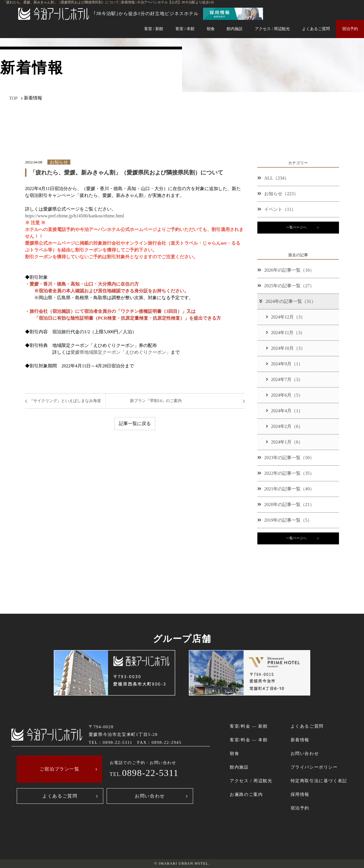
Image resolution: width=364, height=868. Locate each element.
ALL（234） (273, 178)
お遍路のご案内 (246, 794)
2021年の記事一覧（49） (286, 489)
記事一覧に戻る (135, 423)
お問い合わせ (150, 796)
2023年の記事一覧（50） (286, 458)
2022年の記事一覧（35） (286, 473)
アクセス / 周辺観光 (272, 29)
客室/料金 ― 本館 (249, 740)
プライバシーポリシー (314, 767)
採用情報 (300, 794)
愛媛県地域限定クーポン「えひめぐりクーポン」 (121, 352)
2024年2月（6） (284, 426)
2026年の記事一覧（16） (286, 270)
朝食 (211, 29)
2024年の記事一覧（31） (287, 301)
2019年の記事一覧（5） (285, 520)
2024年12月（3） (286, 317)
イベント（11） (277, 209)
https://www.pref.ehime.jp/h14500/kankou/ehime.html (75, 216)
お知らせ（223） (278, 194)
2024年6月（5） (284, 395)
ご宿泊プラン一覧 (60, 769)
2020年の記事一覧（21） (286, 504)
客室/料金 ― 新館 (249, 726)
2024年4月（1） (284, 411)
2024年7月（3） (284, 379)
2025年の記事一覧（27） (286, 286)
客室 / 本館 (185, 29)
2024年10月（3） (286, 348)
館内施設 (235, 29)
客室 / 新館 (154, 29)
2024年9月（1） (284, 364)
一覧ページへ (296, 227)
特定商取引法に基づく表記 (319, 781)
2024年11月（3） (285, 333)
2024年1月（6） (284, 442)
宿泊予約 (350, 29)
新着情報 (300, 740)
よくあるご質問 (316, 29)
